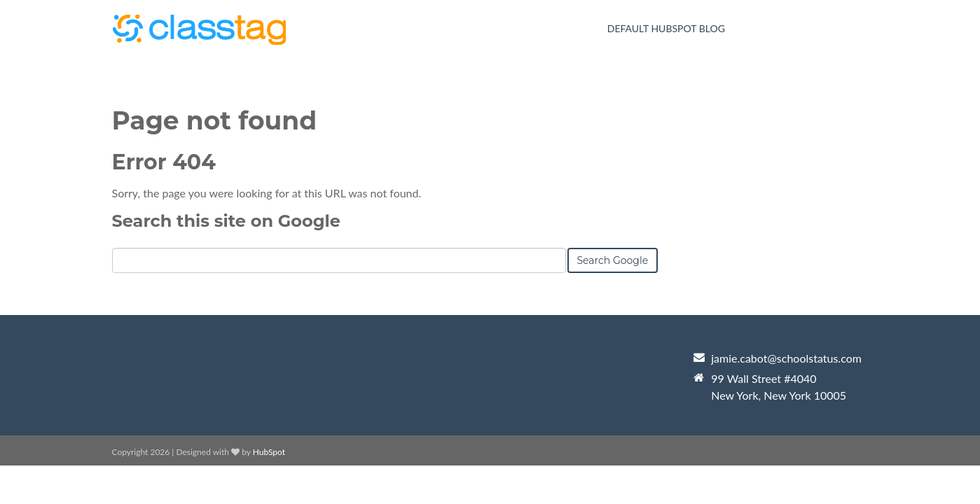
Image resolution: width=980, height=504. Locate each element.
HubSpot (269, 452)
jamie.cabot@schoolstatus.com (786, 358)
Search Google (613, 260)
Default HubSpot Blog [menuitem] (666, 28)
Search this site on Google (226, 221)
